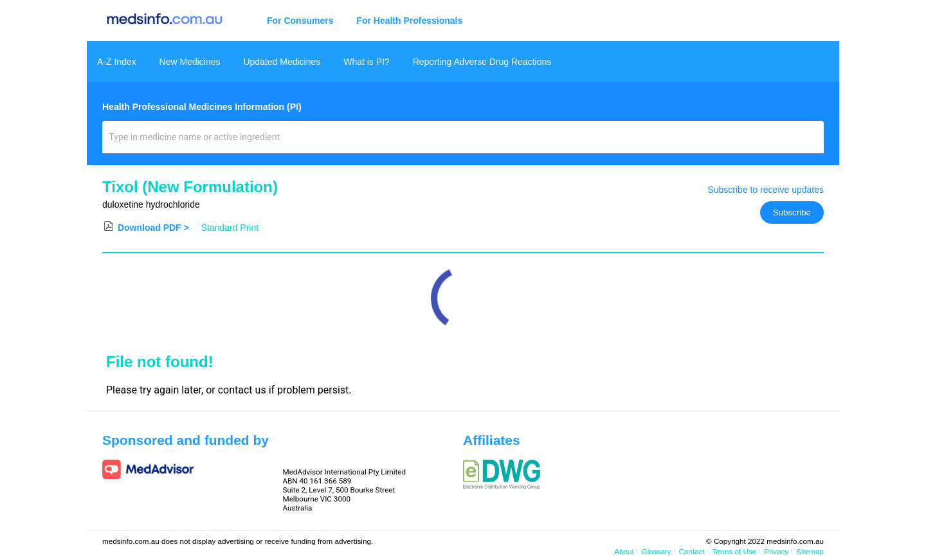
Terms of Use (735, 551)
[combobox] (463, 142)
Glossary (657, 551)
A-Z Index (117, 62)
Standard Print (230, 228)
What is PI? (367, 62)
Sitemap (810, 551)
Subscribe (792, 212)
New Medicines (190, 62)
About (624, 551)
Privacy (776, 551)
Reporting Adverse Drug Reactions (482, 62)
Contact (692, 551)
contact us (242, 390)
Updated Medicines (282, 62)
